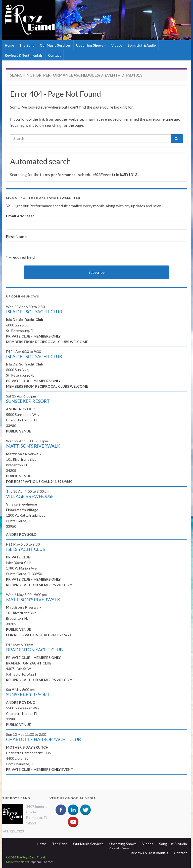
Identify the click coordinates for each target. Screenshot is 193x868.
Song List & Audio (142, 45)
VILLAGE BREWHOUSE (30, 496)
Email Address (20, 216)
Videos (117, 45)
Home (9, 45)
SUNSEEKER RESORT (28, 401)
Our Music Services (55, 45)
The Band (27, 45)
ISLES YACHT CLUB (26, 549)
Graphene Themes (41, 862)
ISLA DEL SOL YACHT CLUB (34, 312)
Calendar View (119, 848)
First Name (16, 236)
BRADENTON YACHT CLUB (34, 650)
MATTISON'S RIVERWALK (33, 446)
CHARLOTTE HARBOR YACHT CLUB (43, 739)
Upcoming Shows (91, 45)
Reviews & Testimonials (24, 55)
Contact (54, 55)
